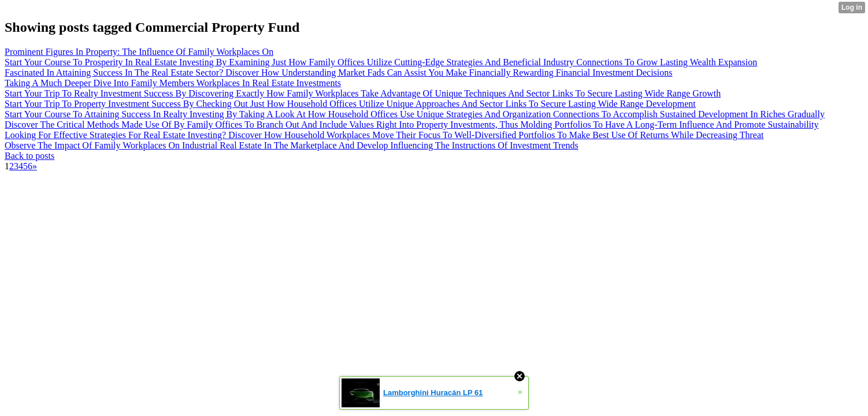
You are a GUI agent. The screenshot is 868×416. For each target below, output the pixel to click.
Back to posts (29, 156)
